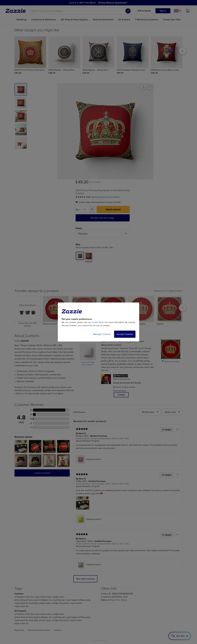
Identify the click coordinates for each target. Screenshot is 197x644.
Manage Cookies (102, 334)
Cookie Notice (98, 322)
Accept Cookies (125, 334)
